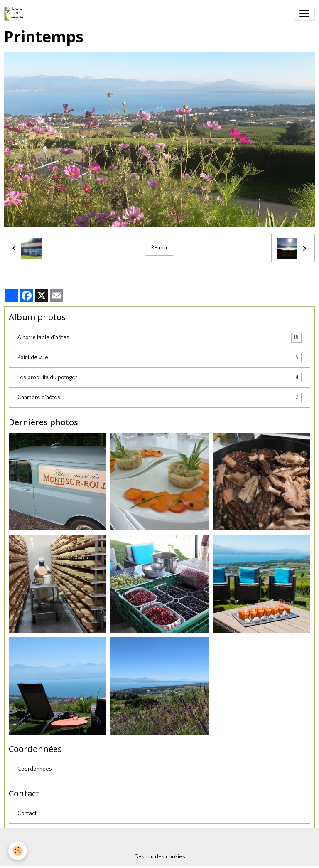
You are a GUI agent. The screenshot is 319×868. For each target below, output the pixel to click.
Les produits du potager (159, 378)
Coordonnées (35, 769)
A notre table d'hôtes (159, 338)
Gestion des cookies (160, 857)
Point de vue (159, 358)
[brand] (16, 14)
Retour (159, 248)
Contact (27, 814)
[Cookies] (18, 851)
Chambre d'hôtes (159, 398)
